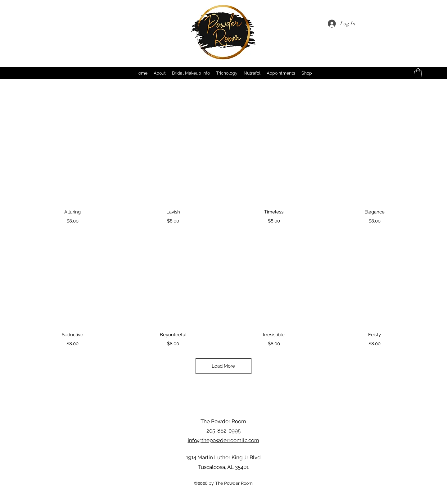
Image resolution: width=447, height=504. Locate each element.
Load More (224, 366)
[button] (418, 73)
